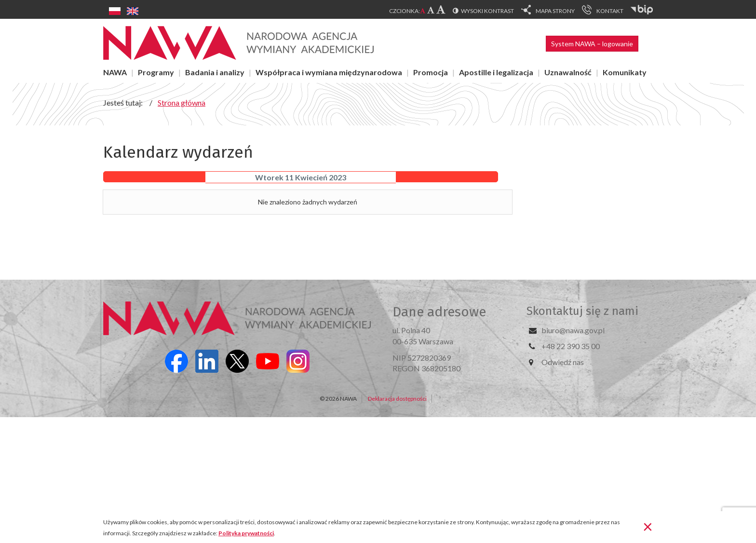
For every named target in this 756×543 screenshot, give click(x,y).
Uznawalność (568, 72)
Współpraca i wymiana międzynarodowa (329, 72)
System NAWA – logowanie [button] (592, 44)
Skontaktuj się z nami (582, 311)
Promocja (431, 72)
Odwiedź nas (563, 362)
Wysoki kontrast (487, 11)
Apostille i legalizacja (496, 72)
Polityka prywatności (246, 533)
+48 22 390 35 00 (571, 346)
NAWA (115, 72)
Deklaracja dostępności (397, 399)
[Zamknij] (648, 526)
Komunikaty (625, 72)
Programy (156, 72)
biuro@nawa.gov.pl (573, 330)
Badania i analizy (215, 72)
